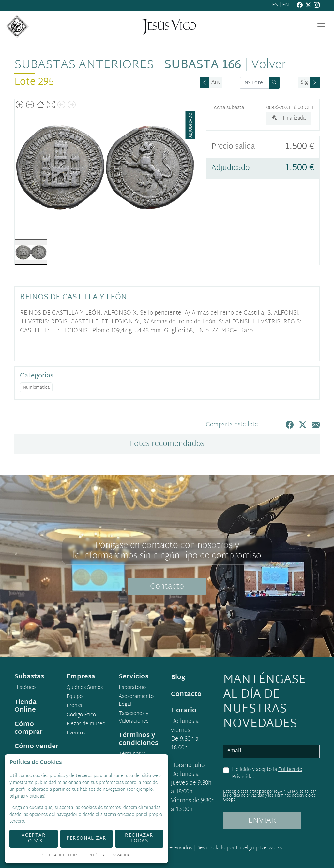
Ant (216, 83)
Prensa (74, 706)
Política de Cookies (59, 856)
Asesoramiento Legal (136, 701)
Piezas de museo (86, 724)
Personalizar (87, 839)
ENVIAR (262, 821)
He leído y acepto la (267, 774)
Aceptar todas (34, 838)
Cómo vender (37, 747)
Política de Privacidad (111, 856)
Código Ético (81, 715)
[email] (271, 751)
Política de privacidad (246, 796)
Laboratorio (132, 688)
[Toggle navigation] (321, 26)
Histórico (25, 688)
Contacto (167, 587)
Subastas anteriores (84, 65)
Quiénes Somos (85, 688)
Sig (304, 83)
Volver (269, 65)
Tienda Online (25, 706)
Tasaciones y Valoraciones (134, 718)
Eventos (76, 733)
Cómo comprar (29, 728)
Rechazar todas (139, 838)
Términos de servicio (292, 796)
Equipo (75, 697)
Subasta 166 (203, 65)
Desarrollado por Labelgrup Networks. (240, 848)
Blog (178, 677)
